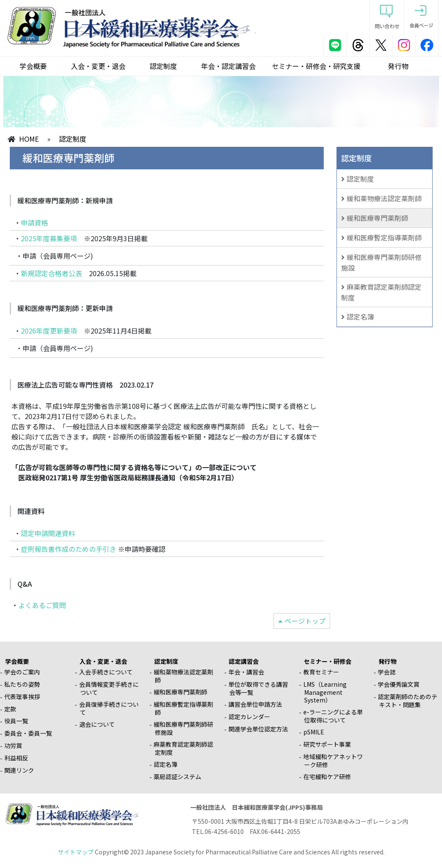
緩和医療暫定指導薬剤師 (384, 237)
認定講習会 (244, 661)
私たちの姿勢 (22, 684)
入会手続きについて (106, 672)
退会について (97, 724)
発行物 (398, 66)
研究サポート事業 (327, 744)
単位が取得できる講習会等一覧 (258, 688)
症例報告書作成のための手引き (68, 549)
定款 (10, 709)
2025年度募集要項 (49, 238)
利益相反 (16, 758)
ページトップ (305, 621)
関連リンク (19, 770)
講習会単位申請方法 (255, 704)
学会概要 (33, 66)
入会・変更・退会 (98, 66)
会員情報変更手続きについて (109, 688)
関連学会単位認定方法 (258, 729)
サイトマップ (76, 852)
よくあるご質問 (42, 605)
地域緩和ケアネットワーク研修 (333, 761)
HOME (29, 139)
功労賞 (13, 745)
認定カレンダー (249, 717)
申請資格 (34, 223)
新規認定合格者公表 (51, 273)
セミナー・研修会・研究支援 (316, 66)
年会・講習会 (246, 672)
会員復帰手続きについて (109, 708)
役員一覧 (16, 721)
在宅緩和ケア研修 (327, 777)
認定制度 (163, 66)
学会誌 (387, 672)
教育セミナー (321, 672)
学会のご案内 (22, 672)
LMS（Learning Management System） (325, 692)
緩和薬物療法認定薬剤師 (384, 198)
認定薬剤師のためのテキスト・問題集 (408, 701)
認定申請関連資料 (48, 533)
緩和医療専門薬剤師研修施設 (381, 262)
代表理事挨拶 (22, 697)
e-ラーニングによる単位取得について (333, 716)
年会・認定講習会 (228, 66)
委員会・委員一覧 (28, 733)
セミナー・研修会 (328, 661)
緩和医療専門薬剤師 (377, 218)
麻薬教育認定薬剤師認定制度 (381, 292)
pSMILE (314, 732)
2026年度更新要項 (49, 331)
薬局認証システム (177, 777)
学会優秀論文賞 (399, 684)
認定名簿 (360, 317)
